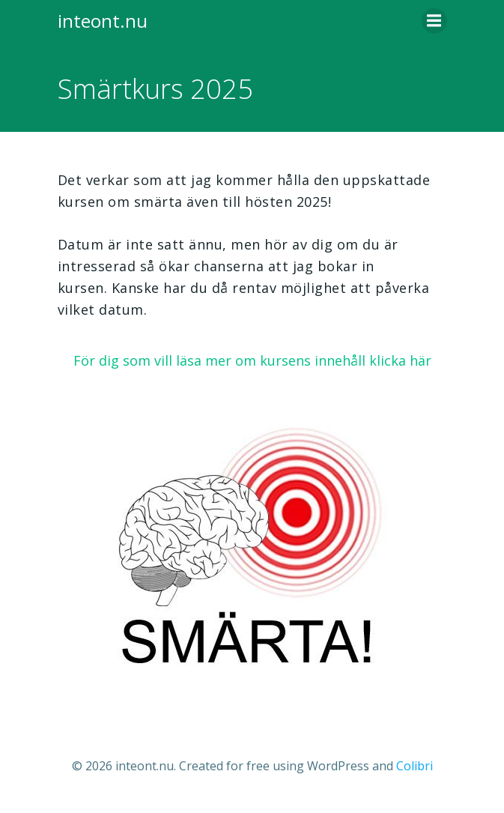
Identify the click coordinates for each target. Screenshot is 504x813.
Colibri (415, 766)
